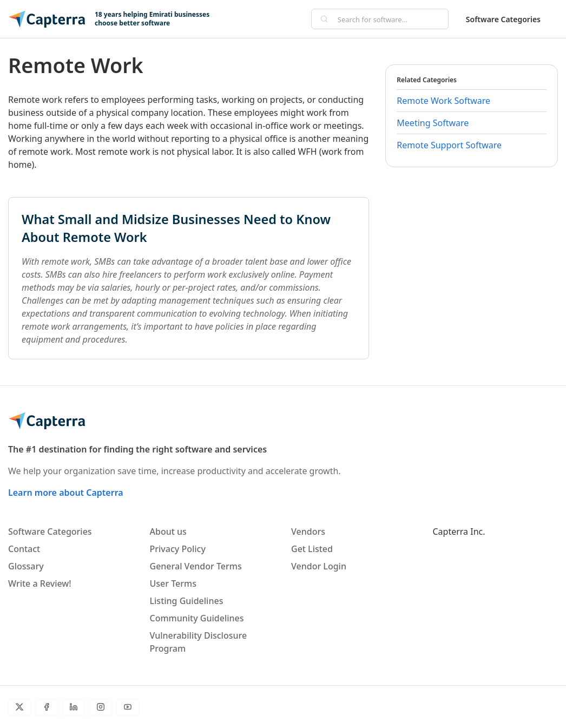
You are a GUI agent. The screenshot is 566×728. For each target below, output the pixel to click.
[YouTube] (128, 707)
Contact (24, 549)
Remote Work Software (443, 101)
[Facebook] (47, 707)
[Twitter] (19, 707)
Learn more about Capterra (66, 493)
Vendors (308, 532)
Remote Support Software (449, 145)
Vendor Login (319, 566)
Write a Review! (40, 583)
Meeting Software (433, 123)
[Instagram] (101, 707)
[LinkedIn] (74, 707)
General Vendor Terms (196, 566)
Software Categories (503, 19)
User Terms (173, 583)
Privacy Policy (178, 549)
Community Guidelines (197, 618)
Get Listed (312, 549)
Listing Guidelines (187, 601)
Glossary (26, 566)
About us (168, 532)
